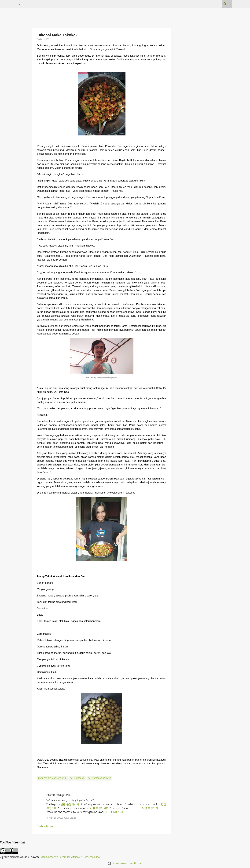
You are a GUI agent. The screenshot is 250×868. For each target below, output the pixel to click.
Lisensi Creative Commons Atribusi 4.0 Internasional (70, 857)
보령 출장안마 (150, 808)
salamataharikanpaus (100, 778)
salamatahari (77, 778)
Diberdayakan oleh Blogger (125, 864)
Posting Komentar (48, 827)
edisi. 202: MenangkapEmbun (52, 778)
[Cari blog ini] (216, 4)
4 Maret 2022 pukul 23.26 (62, 818)
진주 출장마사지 (114, 812)
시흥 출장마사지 (99, 808)
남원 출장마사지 (70, 805)
